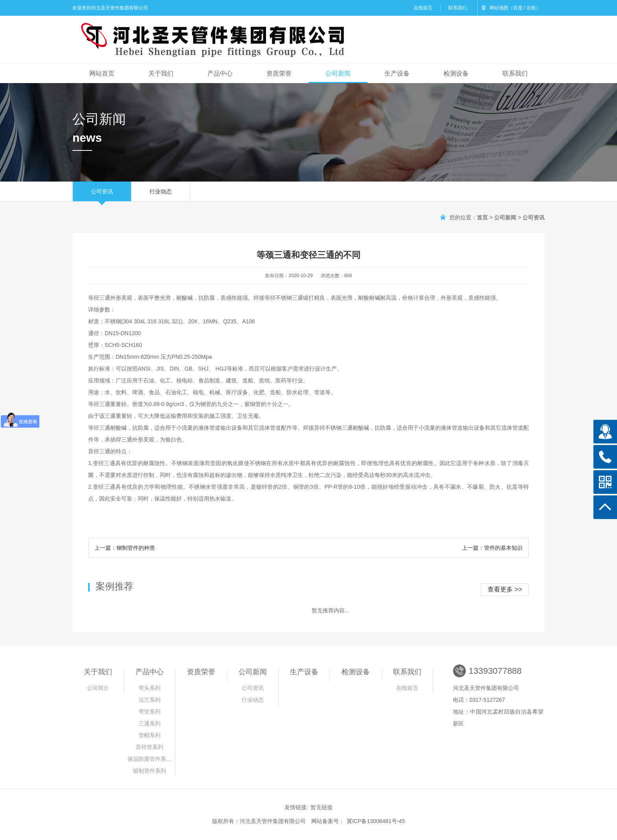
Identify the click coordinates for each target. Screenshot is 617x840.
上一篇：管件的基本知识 (492, 548)
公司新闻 (338, 73)
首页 (482, 217)
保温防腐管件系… (150, 759)
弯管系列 (150, 712)
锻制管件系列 (150, 771)
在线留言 (423, 8)
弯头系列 (150, 688)
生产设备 (397, 73)
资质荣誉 (279, 73)
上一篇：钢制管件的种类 (125, 548)
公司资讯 (102, 195)
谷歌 (531, 8)
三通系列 (150, 723)
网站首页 (102, 73)
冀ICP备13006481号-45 (376, 821)
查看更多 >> (505, 589)
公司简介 (98, 688)
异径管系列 (150, 747)
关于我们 (161, 73)
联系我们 (458, 8)
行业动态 (161, 195)
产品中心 (220, 73)
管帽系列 (150, 735)
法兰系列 (150, 700)
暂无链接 (321, 807)
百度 (518, 8)
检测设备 (456, 73)
